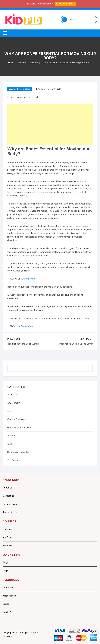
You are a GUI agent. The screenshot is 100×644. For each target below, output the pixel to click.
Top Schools (14, 460)
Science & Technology (19, 89)
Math (10, 444)
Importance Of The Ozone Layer (76, 344)
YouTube (7, 537)
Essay (10, 411)
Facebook (8, 529)
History (11, 436)
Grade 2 (7, 612)
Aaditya (41, 89)
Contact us (8, 496)
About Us (7, 488)
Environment (14, 403)
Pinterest (7, 545)
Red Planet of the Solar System (23, 344)
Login (6, 571)
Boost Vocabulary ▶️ (65, 4)
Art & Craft (13, 395)
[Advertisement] (50, 124)
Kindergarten (9, 596)
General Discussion (17, 419)
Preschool (8, 588)
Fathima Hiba (28, 279)
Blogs (6, 562)
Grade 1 (7, 604)
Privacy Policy (10, 504)
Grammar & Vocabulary (19, 427)
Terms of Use (10, 512)
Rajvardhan (27, 326)
